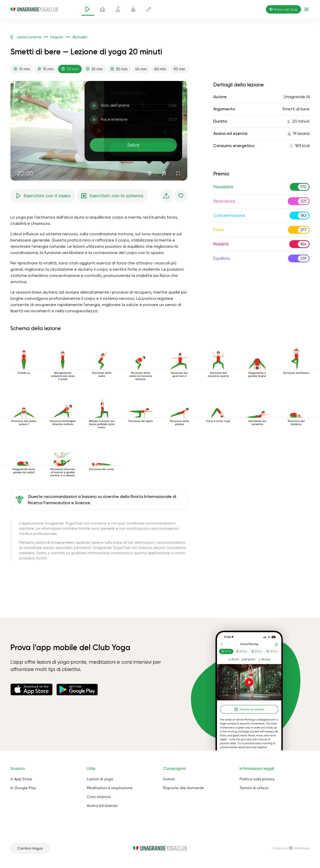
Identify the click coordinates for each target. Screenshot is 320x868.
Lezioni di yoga (100, 779)
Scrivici (169, 779)
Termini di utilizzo (254, 788)
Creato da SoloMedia (291, 848)
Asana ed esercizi (102, 806)
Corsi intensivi (99, 797)
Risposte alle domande (184, 788)
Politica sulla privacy (257, 779)
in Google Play (23, 788)
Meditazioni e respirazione (110, 788)
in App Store (21, 779)
